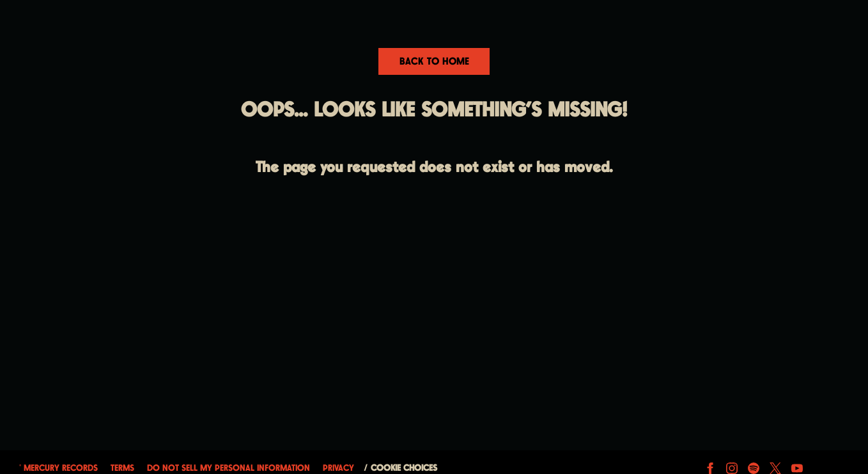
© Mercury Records (58, 468)
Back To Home (434, 62)
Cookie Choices (404, 468)
